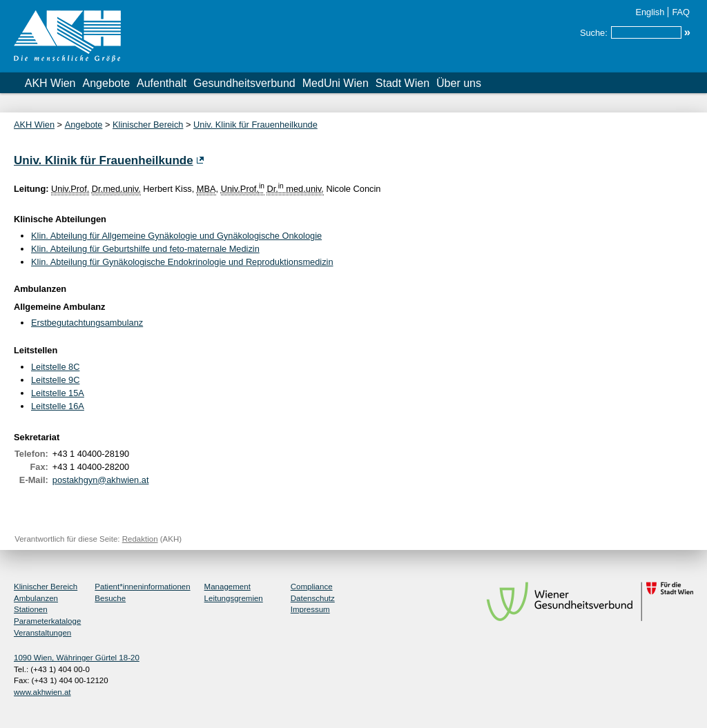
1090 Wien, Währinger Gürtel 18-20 (77, 658)
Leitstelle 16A (58, 406)
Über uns (459, 83)
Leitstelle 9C (55, 380)
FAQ (681, 12)
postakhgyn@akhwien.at (101, 480)
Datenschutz (313, 598)
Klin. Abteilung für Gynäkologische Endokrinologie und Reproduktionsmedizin (182, 262)
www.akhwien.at (42, 692)
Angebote (107, 83)
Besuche (110, 598)
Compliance (312, 587)
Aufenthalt (162, 83)
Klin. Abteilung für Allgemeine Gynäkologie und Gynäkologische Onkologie (176, 236)
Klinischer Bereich (148, 125)
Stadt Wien (403, 83)
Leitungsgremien (234, 598)
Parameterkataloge (47, 621)
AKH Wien (50, 83)
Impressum (310, 609)
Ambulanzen (36, 598)
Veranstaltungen (42, 633)
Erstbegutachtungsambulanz (87, 323)
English (650, 12)
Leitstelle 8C (55, 367)
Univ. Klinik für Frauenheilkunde (255, 125)
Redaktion (140, 539)
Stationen (31, 609)
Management (227, 587)
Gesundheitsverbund (244, 83)
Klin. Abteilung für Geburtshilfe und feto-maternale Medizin (145, 249)
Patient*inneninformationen (142, 587)
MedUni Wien (336, 83)
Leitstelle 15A (58, 393)
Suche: (594, 33)
